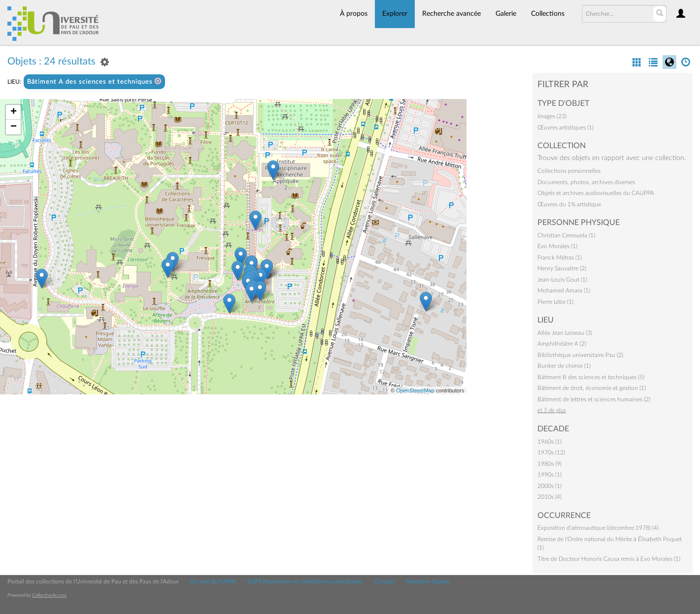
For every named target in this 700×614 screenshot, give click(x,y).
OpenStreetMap (415, 390)
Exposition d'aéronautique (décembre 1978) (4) (598, 528)
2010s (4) (550, 497)
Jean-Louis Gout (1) (562, 280)
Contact (384, 582)
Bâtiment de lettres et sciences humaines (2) (594, 399)
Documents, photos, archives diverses (586, 182)
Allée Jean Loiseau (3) (565, 333)
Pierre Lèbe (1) (555, 302)
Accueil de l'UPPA (213, 582)
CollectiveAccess (49, 595)
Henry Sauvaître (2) (562, 268)
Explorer (395, 14)
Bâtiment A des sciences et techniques (94, 81)
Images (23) (552, 116)
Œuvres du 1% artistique (569, 204)
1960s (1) (550, 442)
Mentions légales (428, 582)
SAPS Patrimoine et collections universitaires (305, 582)
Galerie (506, 14)
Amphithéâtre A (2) (562, 344)
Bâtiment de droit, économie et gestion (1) (592, 388)
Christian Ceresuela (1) (566, 235)
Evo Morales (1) (557, 246)
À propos (354, 14)
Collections (548, 14)
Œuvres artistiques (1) (566, 128)
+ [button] (14, 112)
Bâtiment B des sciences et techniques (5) (591, 377)
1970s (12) (551, 452)
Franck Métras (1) (560, 258)
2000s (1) (550, 486)
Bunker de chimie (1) (564, 366)
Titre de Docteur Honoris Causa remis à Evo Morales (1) (609, 559)
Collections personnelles (569, 171)
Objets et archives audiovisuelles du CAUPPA (596, 193)
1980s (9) (550, 464)
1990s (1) (550, 475)
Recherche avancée (451, 14)
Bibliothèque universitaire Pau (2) (580, 355)
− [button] (14, 127)
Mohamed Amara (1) (564, 291)
